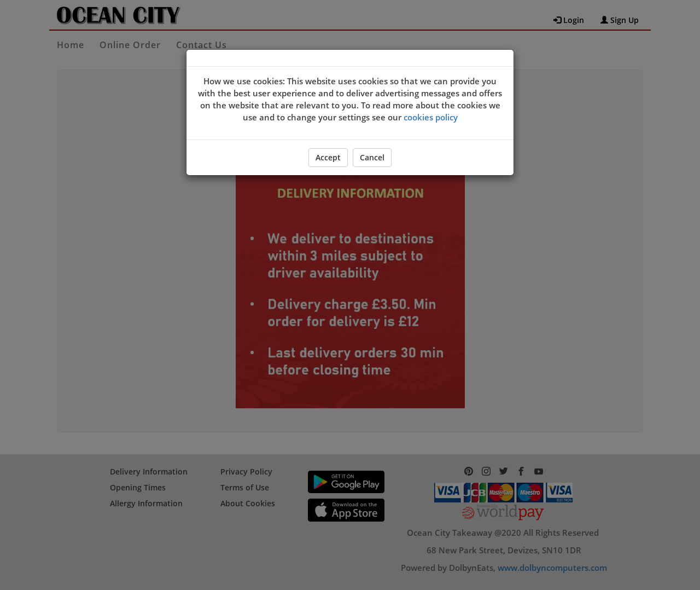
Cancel (372, 157)
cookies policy (431, 117)
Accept (328, 157)
